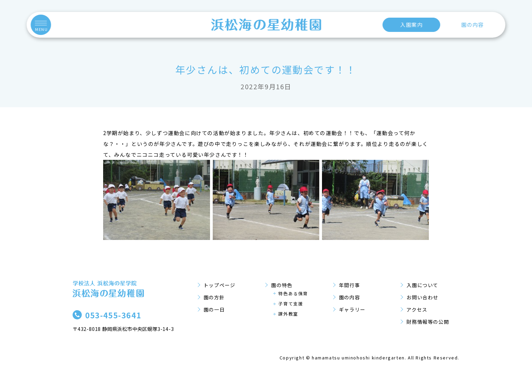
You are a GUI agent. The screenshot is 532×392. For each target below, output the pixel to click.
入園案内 (411, 24)
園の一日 (214, 309)
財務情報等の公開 (428, 322)
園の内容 (472, 24)
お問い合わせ (422, 297)
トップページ (220, 285)
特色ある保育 (293, 293)
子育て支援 (291, 304)
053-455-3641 (113, 315)
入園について (422, 285)
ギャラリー (352, 309)
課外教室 (288, 314)
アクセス (417, 309)
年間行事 (349, 285)
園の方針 (214, 297)
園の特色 (282, 285)
